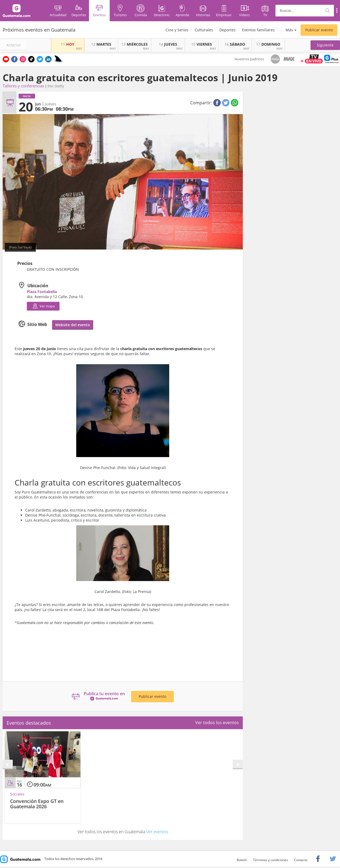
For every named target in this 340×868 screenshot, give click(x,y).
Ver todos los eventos (217, 723)
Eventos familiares (258, 30)
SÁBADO (235, 44)
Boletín (242, 860)
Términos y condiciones (271, 860)
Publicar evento (319, 30)
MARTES (101, 44)
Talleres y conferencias (23, 86)
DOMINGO (268, 44)
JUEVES (168, 44)
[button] (325, 45)
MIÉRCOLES (135, 44)
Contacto (301, 860)
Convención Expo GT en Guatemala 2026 (37, 804)
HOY (68, 44)
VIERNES (202, 44)
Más (289, 30)
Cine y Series (177, 30)
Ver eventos (157, 832)
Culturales (204, 30)
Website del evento (73, 325)
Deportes (228, 30)
